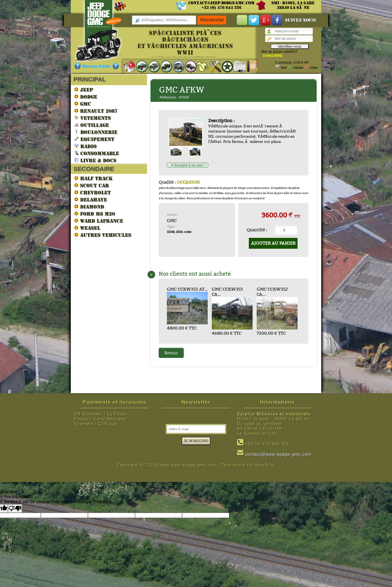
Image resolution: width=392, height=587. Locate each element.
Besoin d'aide (97, 66)
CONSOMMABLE (97, 153)
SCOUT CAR (92, 185)
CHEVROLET (93, 192)
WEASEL (87, 228)
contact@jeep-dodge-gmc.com (221, 3)
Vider (314, 68)
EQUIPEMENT (94, 139)
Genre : (173, 215)
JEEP (84, 90)
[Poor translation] (15, 508)
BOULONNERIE (96, 132)
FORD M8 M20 (95, 214)
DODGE (86, 97)
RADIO (85, 146)
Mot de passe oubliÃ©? (279, 52)
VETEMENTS (93, 118)
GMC (83, 104)
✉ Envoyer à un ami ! (188, 165)
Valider (298, 68)
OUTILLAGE (92, 125)
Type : (172, 227)
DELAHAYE (91, 199)
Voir (284, 68)
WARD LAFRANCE (99, 221)
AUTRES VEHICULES (103, 235)
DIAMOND (89, 207)
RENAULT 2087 (96, 111)
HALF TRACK (94, 178)
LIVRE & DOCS (95, 160)
